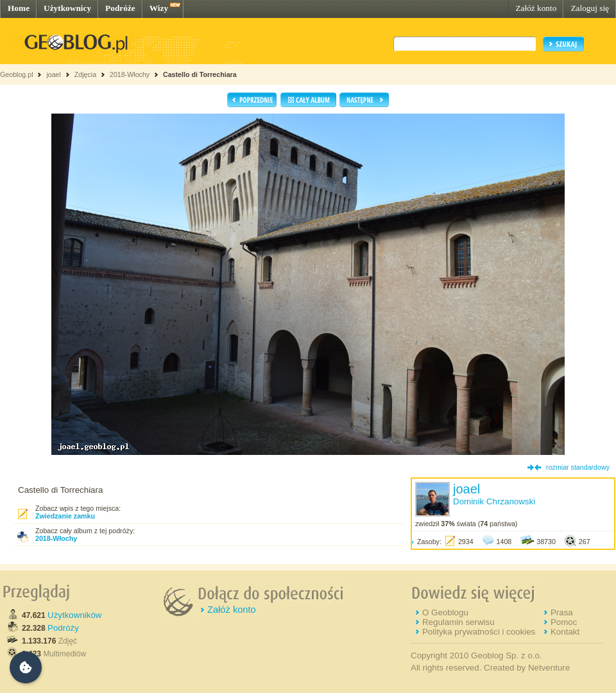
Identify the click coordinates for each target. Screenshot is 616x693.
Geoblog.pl (17, 74)
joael (54, 74)
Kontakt (565, 632)
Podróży (63, 628)
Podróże (120, 8)
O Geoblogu (445, 612)
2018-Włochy (130, 74)
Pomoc (564, 622)
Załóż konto (536, 8)
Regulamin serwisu (458, 622)
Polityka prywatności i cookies (479, 632)
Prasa (562, 612)
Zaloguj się (590, 8)
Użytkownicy (67, 8)
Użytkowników (74, 615)
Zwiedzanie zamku (65, 516)
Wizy (159, 8)
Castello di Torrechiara (200, 74)
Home (19, 8)
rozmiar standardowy (578, 467)
